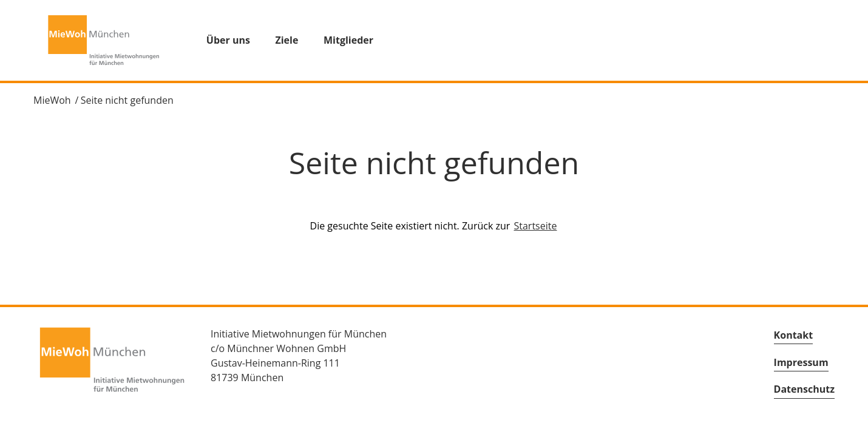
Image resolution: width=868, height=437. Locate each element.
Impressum (801, 362)
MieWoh (52, 100)
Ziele (287, 40)
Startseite (536, 226)
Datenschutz (804, 389)
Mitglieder (348, 40)
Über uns (228, 40)
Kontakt (794, 335)
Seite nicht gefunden (127, 100)
